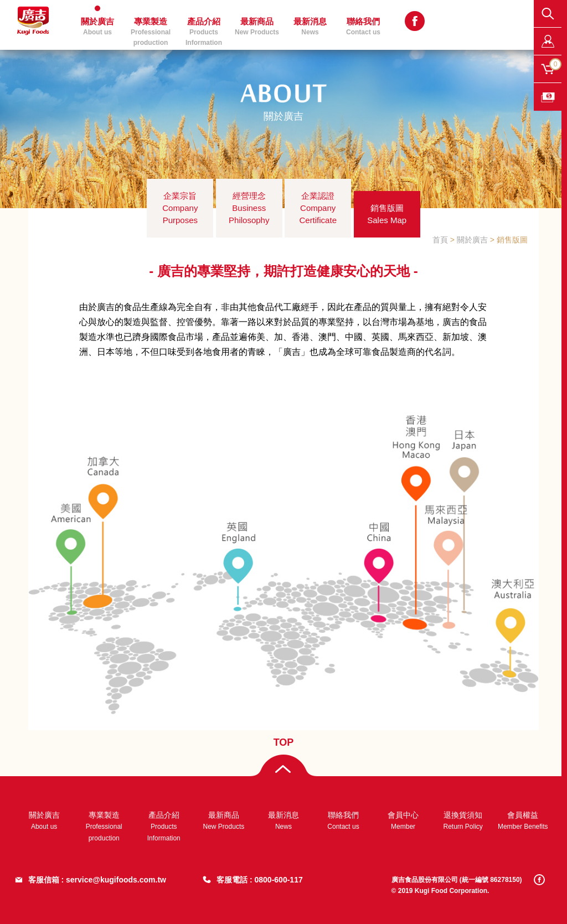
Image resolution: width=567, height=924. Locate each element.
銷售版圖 (512, 240)
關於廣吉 (97, 26)
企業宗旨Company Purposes (180, 208)
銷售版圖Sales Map (387, 214)
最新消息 (310, 26)
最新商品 (257, 26)
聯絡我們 (363, 26)
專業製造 (151, 29)
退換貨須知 (463, 820)
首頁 (440, 240)
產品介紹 (204, 29)
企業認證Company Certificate (318, 208)
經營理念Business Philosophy (249, 208)
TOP (284, 743)
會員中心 (403, 820)
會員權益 (523, 820)
